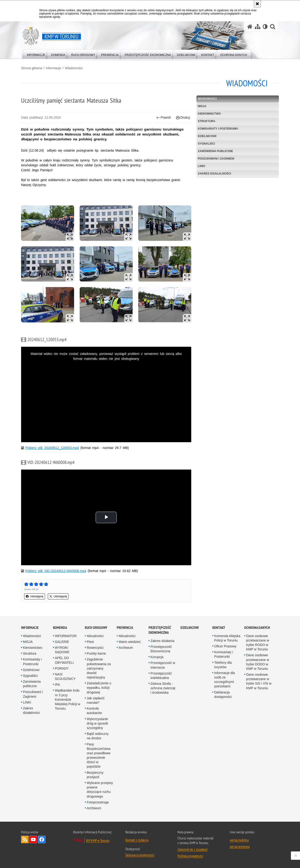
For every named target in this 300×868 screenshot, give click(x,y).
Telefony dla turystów (223, 665)
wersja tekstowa (240, 846)
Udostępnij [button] (35, 596)
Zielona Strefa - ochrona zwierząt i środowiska (163, 688)
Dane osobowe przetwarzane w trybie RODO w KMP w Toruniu (258, 643)
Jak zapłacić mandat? (96, 700)
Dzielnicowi (207, 136)
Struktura (207, 121)
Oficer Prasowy (225, 646)
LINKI (201, 166)
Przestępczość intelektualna (161, 676)
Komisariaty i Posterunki (218, 129)
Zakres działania (162, 641)
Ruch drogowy (96, 628)
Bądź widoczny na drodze (98, 736)
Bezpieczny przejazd (95, 775)
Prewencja (125, 628)
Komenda (60, 628)
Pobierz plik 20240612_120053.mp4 (52, 448)
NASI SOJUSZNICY (65, 677)
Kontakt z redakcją (137, 840)
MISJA (202, 106)
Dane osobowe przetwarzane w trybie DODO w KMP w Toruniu (258, 662)
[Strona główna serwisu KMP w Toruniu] (250, 27)
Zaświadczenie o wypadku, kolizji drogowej (99, 688)
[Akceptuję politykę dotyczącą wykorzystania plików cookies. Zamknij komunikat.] (257, 4)
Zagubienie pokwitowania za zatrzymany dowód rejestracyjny (99, 668)
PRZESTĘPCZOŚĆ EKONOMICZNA (160, 630)
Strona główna (32, 68)
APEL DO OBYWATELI (64, 660)
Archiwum (94, 808)
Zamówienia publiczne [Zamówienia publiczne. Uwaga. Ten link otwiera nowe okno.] (32, 684)
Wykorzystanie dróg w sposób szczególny (97, 723)
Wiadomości (74, 68)
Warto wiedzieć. (130, 642)
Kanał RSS (25, 839)
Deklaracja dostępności (223, 695)
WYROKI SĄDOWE (62, 650)
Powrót (164, 118)
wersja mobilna (239, 840)
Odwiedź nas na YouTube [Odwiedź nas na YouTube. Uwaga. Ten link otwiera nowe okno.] (33, 839)
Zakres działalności (214, 174)
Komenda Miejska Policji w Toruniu (227, 638)
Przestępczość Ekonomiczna (161, 649)
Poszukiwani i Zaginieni (216, 159)
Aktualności (95, 636)
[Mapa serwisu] (258, 27)
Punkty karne (96, 653)
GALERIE (62, 642)
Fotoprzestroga (98, 802)
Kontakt (219, 628)
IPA (57, 685)
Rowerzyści (95, 648)
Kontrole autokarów (94, 711)
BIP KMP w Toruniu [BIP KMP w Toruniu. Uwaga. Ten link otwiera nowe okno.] (98, 840)
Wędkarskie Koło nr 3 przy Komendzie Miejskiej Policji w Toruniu (67, 699)
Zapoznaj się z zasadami (192, 849)
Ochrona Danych (257, 628)
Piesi (90, 642)
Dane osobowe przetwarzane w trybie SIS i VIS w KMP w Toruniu (259, 681)
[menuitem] (36, 54)
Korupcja (157, 657)
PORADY (62, 668)
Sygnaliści (206, 144)
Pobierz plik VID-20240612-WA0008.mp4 (56, 571)
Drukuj (183, 118)
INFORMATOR (66, 636)
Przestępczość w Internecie (163, 665)
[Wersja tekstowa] (265, 27)
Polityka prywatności (190, 856)
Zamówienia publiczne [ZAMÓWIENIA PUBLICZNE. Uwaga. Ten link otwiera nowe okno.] (215, 151)
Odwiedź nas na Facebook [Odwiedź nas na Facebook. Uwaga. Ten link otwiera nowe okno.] (42, 839)
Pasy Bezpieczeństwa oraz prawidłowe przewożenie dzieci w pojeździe (99, 755)
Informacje (53, 68)
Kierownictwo (209, 114)
